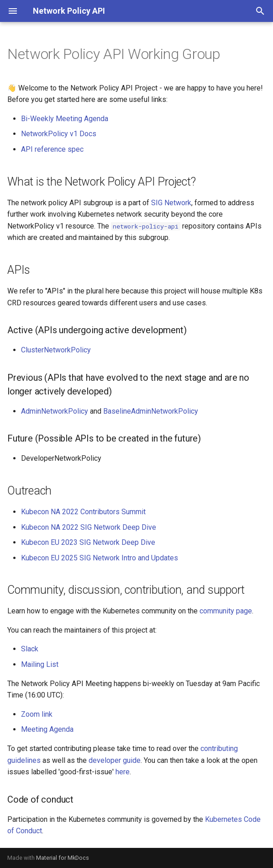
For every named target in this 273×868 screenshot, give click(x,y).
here (123, 772)
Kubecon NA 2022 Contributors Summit (83, 512)
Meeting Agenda (47, 729)
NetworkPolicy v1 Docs (59, 134)
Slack (30, 649)
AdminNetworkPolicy (55, 411)
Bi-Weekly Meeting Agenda (65, 119)
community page (226, 611)
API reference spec (52, 149)
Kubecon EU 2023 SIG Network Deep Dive (88, 542)
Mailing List (40, 664)
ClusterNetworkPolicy (56, 350)
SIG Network (171, 203)
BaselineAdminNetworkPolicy (151, 411)
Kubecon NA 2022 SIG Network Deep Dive (89, 527)
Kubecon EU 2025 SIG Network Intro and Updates (100, 558)
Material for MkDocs (63, 858)
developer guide (115, 760)
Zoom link (37, 714)
